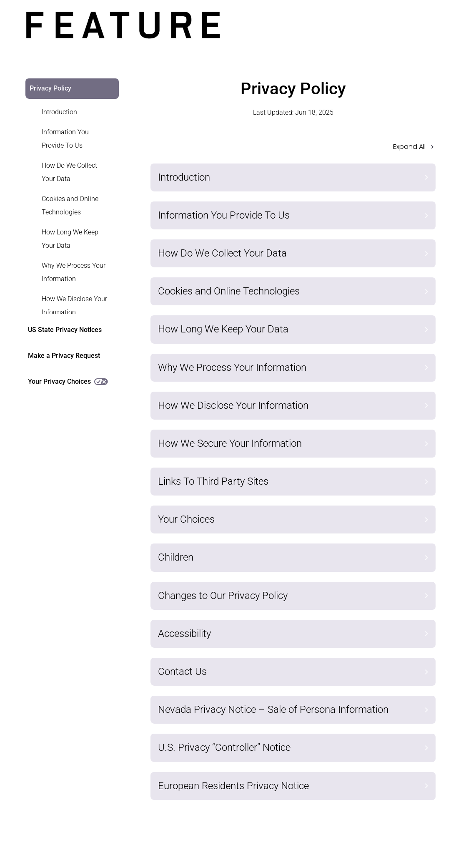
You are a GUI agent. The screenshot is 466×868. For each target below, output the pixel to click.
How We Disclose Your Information (74, 306)
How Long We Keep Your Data (70, 239)
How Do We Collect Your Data (69, 172)
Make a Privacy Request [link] (64, 356)
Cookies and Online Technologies (70, 205)
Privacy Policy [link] (50, 88)
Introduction (59, 112)
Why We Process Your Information (74, 272)
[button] (293, 149)
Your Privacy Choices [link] (68, 381)
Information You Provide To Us (65, 139)
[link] (67, 112)
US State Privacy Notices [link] (65, 330)
